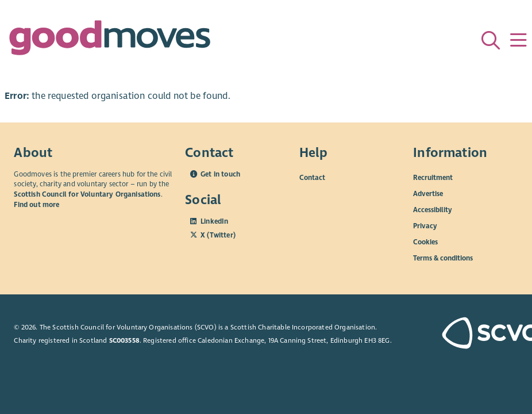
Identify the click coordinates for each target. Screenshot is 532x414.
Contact (312, 177)
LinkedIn (214, 221)
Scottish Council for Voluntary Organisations (87, 194)
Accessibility (433, 209)
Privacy (425, 225)
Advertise (428, 193)
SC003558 (124, 340)
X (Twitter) (218, 235)
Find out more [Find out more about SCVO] (36, 205)
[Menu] (518, 40)
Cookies (425, 241)
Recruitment (433, 177)
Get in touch (220, 174)
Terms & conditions (443, 258)
